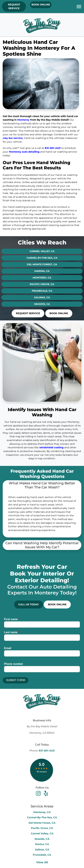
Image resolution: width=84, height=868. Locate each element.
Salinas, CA (42, 297)
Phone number (14, 664)
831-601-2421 (53, 148)
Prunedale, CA (42, 291)
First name (12, 619)
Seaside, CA (42, 304)
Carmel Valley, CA (42, 251)
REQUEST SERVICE (14, 6)
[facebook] (39, 793)
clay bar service (13, 138)
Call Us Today (29, 604)
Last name (12, 632)
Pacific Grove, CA (42, 284)
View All (42, 862)
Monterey (23, 120)
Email (8, 648)
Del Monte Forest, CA (42, 264)
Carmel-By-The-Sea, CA (42, 258)
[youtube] (46, 793)
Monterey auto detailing (24, 152)
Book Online (41, 5)
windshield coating (51, 447)
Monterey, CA (42, 278)
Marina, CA (42, 271)
